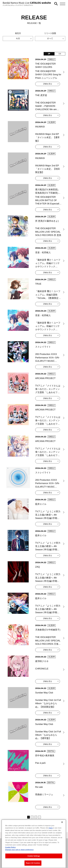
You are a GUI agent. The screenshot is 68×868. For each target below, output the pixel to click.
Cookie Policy (10, 854)
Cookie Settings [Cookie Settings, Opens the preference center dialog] (34, 863)
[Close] (62, 829)
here (51, 835)
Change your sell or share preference (19, 856)
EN (60, 54)
